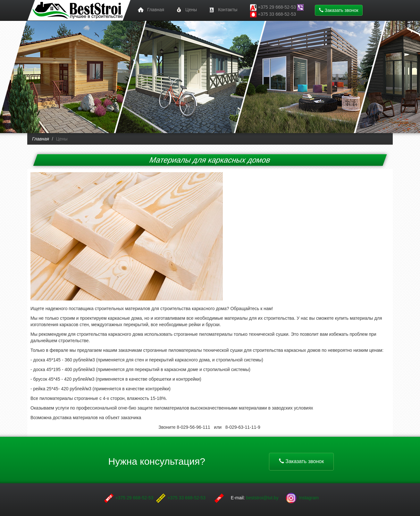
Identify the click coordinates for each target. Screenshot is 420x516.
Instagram (302, 498)
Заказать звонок (339, 10)
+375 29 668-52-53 (134, 498)
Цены (185, 10)
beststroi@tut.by (263, 498)
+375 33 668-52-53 (273, 14)
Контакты (222, 10)
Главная (150, 10)
